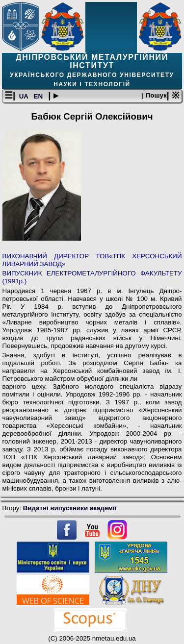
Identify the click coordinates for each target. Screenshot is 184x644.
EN (39, 96)
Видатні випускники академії (70, 508)
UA (25, 96)
